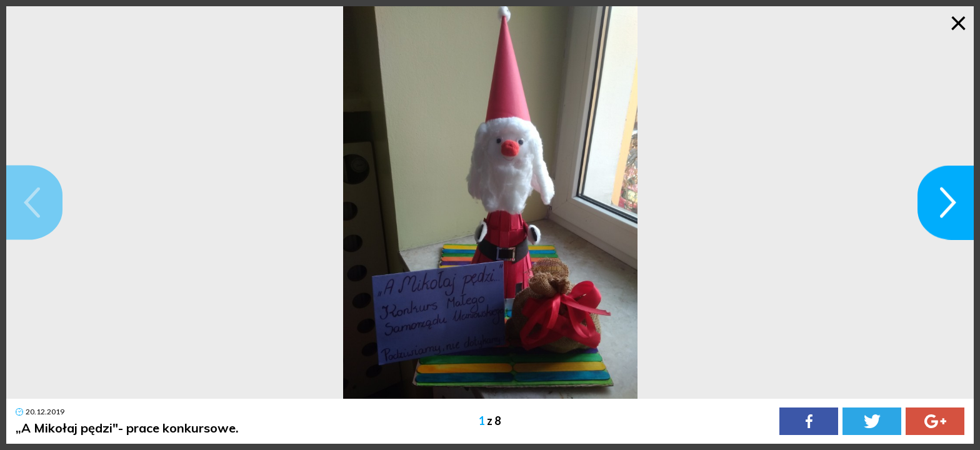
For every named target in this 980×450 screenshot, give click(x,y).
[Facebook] (809, 421)
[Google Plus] (935, 421)
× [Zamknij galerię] (958, 22)
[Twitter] (872, 421)
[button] (34, 203)
